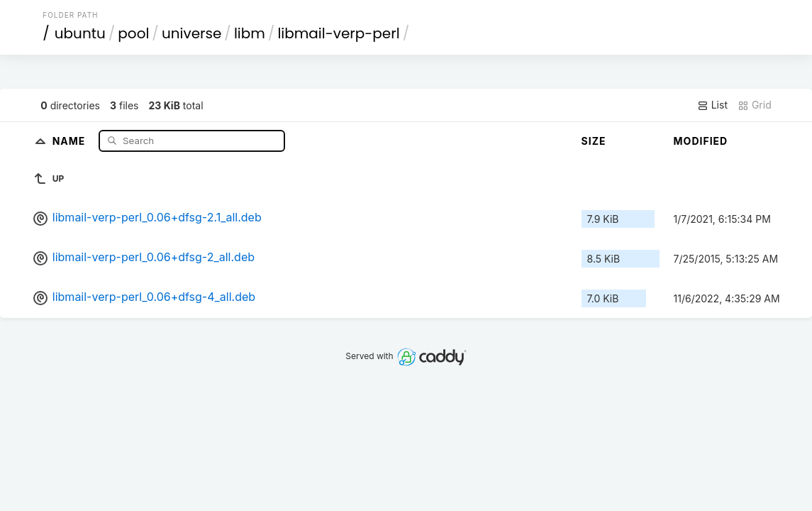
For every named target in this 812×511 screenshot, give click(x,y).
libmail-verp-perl (338, 33)
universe (191, 33)
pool (133, 33)
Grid (755, 105)
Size (594, 141)
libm (250, 33)
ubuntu (80, 33)
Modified (701, 141)
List (712, 105)
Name (71, 140)
